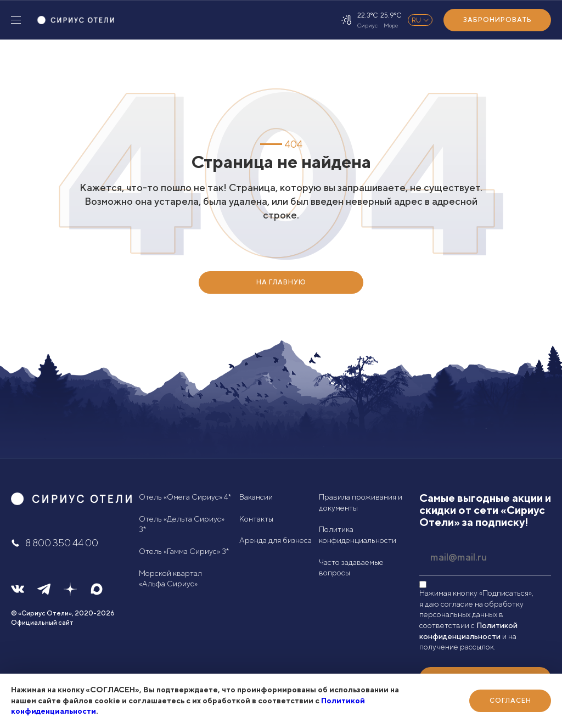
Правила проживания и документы (361, 502)
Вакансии (256, 497)
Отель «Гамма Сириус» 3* (184, 551)
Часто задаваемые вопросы (351, 568)
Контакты (256, 519)
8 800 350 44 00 (55, 543)
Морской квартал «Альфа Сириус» (170, 579)
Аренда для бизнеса (276, 540)
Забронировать (498, 19)
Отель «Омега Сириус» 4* (185, 497)
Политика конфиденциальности (358, 535)
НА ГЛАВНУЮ (281, 282)
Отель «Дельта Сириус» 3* (182, 524)
